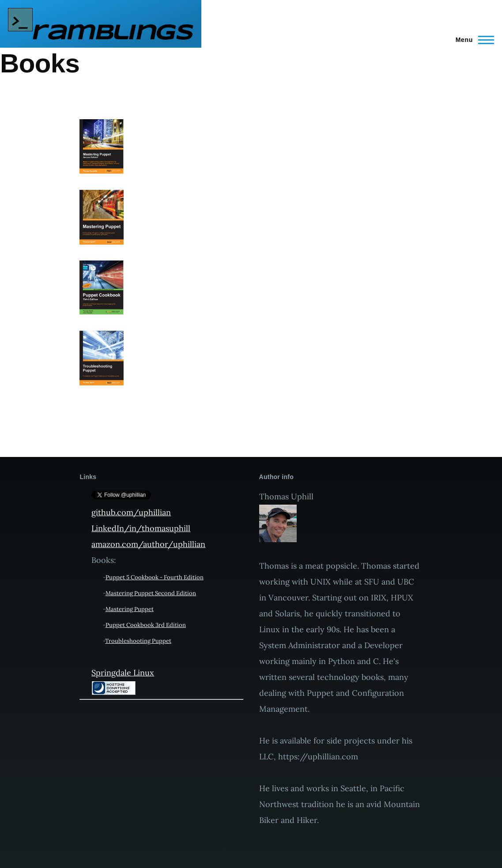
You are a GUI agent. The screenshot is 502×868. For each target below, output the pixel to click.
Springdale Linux (123, 673)
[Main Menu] (472, 40)
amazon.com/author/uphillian (148, 544)
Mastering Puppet (130, 609)
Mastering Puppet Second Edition (151, 593)
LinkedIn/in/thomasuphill (141, 528)
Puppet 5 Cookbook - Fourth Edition (155, 577)
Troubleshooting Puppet (138, 641)
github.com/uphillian (131, 512)
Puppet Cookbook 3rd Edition (146, 625)
